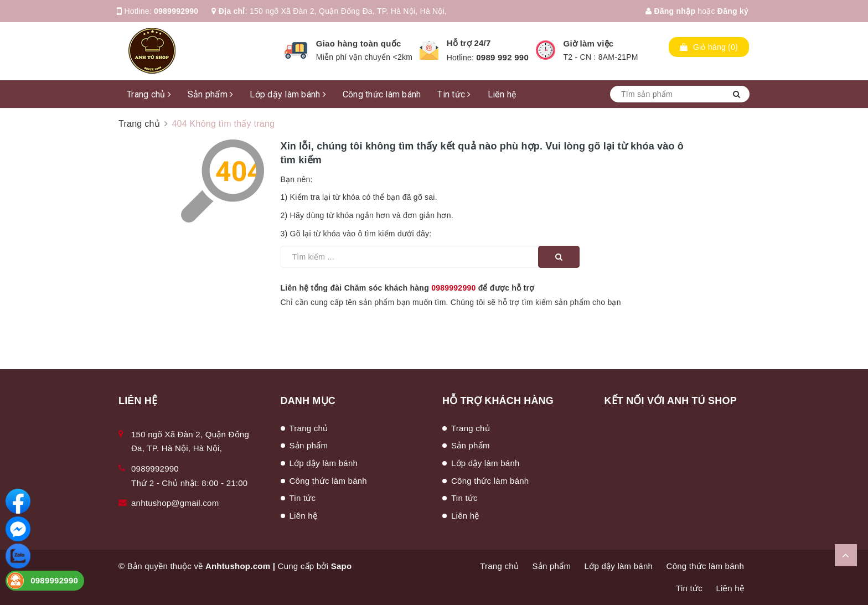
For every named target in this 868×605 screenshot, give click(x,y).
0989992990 (176, 11)
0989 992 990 (502, 57)
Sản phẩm (211, 94)
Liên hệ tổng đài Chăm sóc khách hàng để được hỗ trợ (408, 288)
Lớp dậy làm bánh (288, 94)
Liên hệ (502, 94)
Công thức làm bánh (382, 94)
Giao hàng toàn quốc (359, 43)
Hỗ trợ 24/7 (469, 43)
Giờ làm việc (589, 43)
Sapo (342, 566)
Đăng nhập (670, 11)
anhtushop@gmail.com (175, 503)
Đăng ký (733, 11)
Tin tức (454, 94)
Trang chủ (149, 94)
